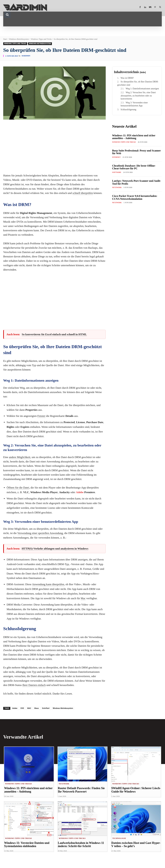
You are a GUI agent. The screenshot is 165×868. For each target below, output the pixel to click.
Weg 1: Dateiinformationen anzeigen (142, 89)
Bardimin (26, 56)
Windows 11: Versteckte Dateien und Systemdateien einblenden (26, 845)
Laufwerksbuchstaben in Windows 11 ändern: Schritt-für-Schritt (80, 845)
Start (5, 39)
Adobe (80, 492)
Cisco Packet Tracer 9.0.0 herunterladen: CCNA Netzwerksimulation (135, 197)
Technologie (119, 838)
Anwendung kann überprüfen (48, 584)
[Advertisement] (54, 147)
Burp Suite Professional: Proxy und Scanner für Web (136, 152)
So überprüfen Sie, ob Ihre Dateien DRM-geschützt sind (138, 83)
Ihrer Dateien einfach (34, 685)
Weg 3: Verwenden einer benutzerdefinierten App (134, 104)
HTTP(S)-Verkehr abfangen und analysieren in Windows (55, 549)
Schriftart (46, 708)
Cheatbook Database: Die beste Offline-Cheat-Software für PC (134, 167)
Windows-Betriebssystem (19, 39)
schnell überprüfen (83, 193)
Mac (83, 598)
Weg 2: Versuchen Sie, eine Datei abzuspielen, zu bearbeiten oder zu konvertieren (138, 96)
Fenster (41, 416)
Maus (36, 708)
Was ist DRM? (127, 78)
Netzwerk (117, 187)
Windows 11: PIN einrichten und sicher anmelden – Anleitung (134, 137)
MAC (29, 708)
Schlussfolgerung (128, 110)
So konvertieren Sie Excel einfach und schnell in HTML (54, 334)
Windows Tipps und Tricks (41, 39)
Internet (116, 157)
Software (117, 172)
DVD (22, 708)
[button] (7, 15)
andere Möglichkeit (20, 457)
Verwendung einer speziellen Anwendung (40, 533)
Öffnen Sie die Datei (18, 488)
